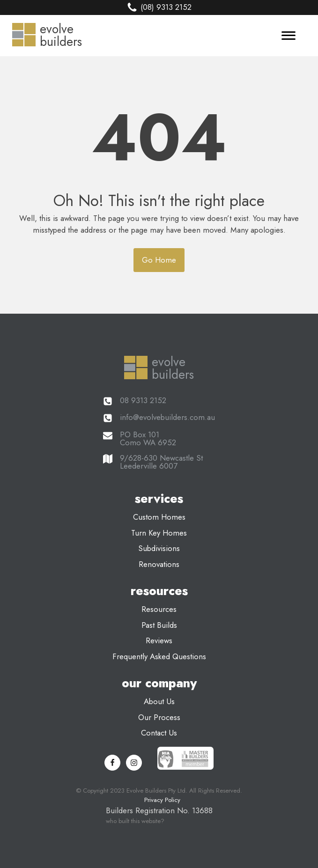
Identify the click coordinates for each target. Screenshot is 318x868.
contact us (159, 733)
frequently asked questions (159, 656)
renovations (159, 564)
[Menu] (288, 36)
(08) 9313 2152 (166, 7)
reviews (159, 640)
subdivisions (159, 548)
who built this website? (135, 821)
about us (159, 701)
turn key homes (159, 533)
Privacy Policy (162, 800)
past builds (159, 625)
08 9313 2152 (143, 401)
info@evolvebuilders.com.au (167, 417)
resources (159, 609)
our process (159, 717)
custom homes (159, 517)
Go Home (159, 260)
